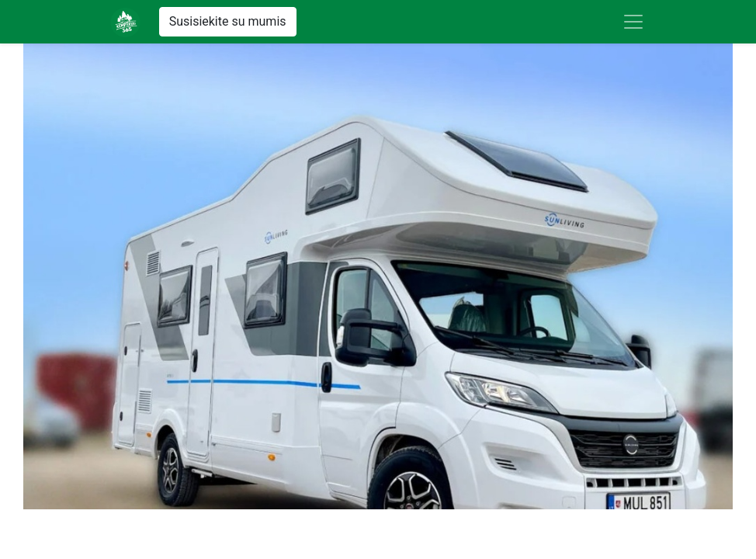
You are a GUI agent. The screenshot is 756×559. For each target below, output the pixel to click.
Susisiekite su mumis (228, 21)
